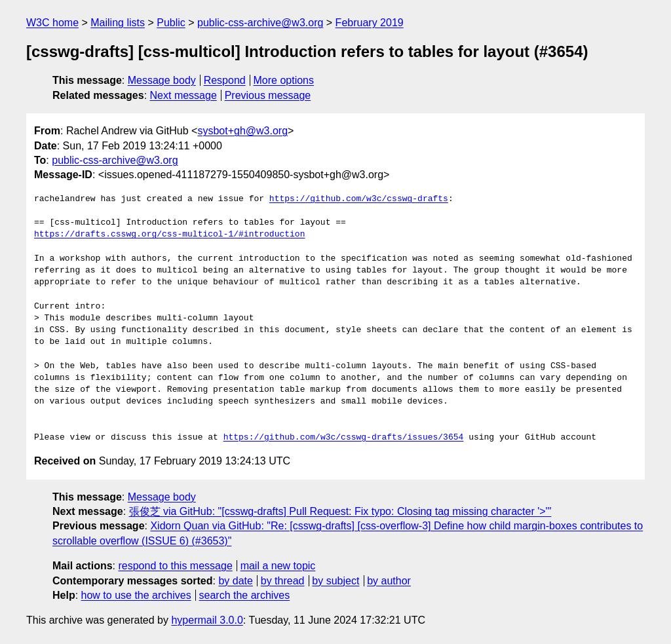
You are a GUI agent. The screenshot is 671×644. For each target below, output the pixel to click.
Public (171, 23)
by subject (335, 581)
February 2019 (370, 23)
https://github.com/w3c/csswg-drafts (359, 199)
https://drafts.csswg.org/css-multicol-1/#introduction (169, 235)
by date (235, 581)
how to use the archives (136, 595)
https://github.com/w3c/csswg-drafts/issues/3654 (344, 438)
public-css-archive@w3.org (260, 23)
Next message (183, 95)
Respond (225, 80)
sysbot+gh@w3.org (242, 131)
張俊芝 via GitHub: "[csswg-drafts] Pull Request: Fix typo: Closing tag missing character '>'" (340, 511)
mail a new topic (278, 566)
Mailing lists (118, 23)
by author (389, 581)
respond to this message (175, 566)
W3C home (52, 23)
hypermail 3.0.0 (207, 620)
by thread (283, 581)
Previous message (268, 95)
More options (284, 80)
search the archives (245, 595)
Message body (162, 80)
